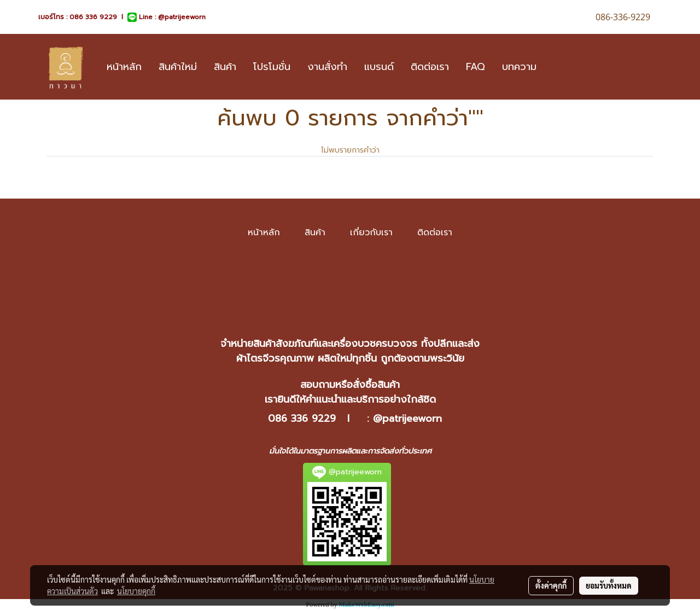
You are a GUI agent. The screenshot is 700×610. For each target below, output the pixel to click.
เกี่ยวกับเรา (371, 233)
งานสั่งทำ (327, 67)
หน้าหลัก (124, 67)
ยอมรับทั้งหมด (609, 585)
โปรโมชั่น (272, 67)
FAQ (476, 67)
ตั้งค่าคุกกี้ (551, 585)
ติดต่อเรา (430, 67)
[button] (555, 67)
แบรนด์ (379, 67)
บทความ (519, 67)
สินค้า (225, 67)
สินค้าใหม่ (178, 67)
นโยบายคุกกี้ (136, 591)
